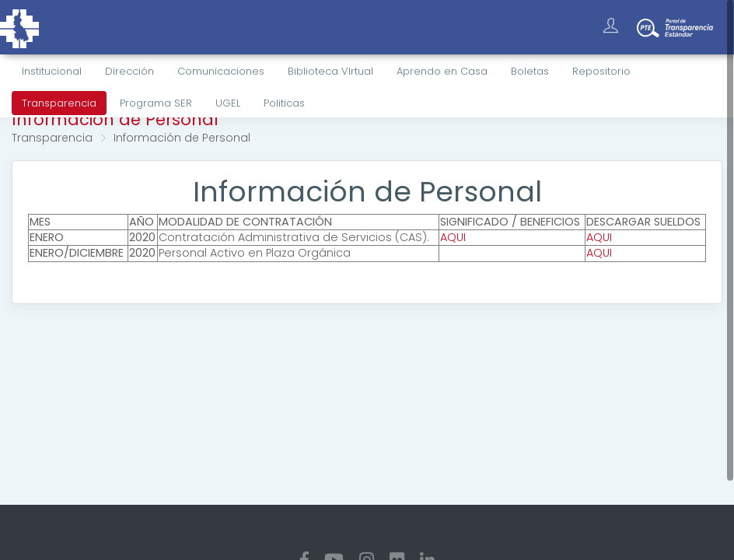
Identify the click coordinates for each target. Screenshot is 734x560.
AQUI (453, 237)
